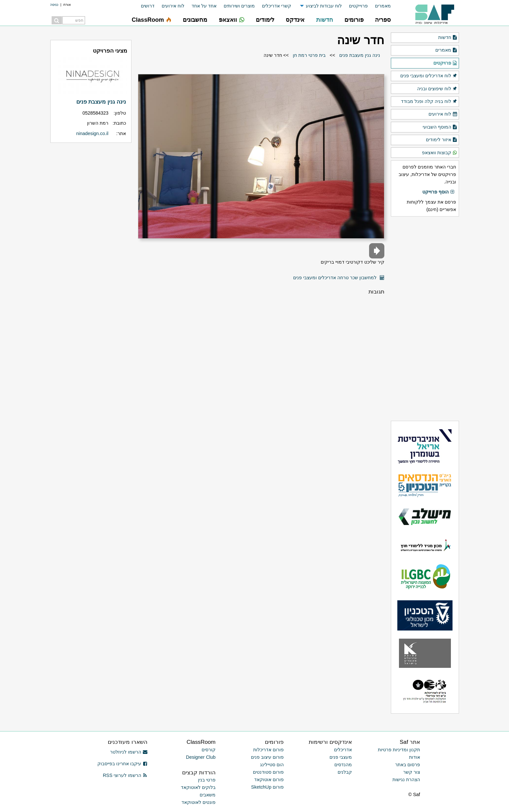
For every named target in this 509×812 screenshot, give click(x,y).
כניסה (54, 5)
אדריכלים (343, 750)
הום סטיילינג (272, 765)
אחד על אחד (204, 6)
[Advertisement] (425, 319)
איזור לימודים (442, 140)
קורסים (209, 750)
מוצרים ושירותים (239, 6)
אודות (415, 757)
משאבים (208, 795)
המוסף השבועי (440, 127)
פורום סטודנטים (268, 772)
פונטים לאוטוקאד (199, 802)
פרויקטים (445, 63)
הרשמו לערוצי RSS (125, 775)
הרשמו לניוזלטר (129, 752)
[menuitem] (379, 6)
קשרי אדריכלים (277, 6)
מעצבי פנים (341, 757)
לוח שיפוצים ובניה (437, 89)
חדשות (448, 38)
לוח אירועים (173, 6)
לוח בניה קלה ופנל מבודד (429, 102)
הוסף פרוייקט (439, 192)
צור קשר (412, 772)
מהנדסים (343, 765)
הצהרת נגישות (406, 780)
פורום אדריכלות (268, 750)
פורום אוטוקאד (269, 780)
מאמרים (383, 6)
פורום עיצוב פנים (267, 757)
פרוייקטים (358, 6)
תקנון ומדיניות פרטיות (399, 750)
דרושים (148, 6)
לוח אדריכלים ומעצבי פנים (429, 76)
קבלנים (345, 772)
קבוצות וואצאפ (440, 153)
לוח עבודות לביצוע (324, 6)
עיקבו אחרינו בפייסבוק (122, 764)
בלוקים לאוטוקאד (198, 787)
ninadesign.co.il (92, 133)
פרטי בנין (207, 780)
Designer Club (201, 757)
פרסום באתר (408, 765)
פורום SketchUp (267, 787)
